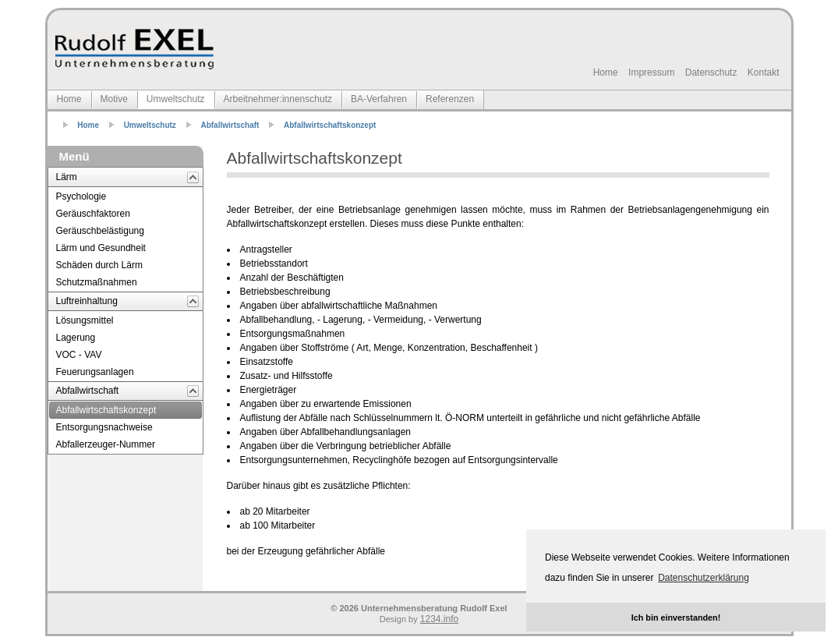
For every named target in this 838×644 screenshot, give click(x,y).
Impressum (651, 73)
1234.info (439, 619)
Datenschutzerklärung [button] (704, 578)
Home (606, 73)
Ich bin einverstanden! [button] (676, 617)
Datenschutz (711, 73)
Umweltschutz (150, 125)
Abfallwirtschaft (230, 125)
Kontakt (764, 73)
